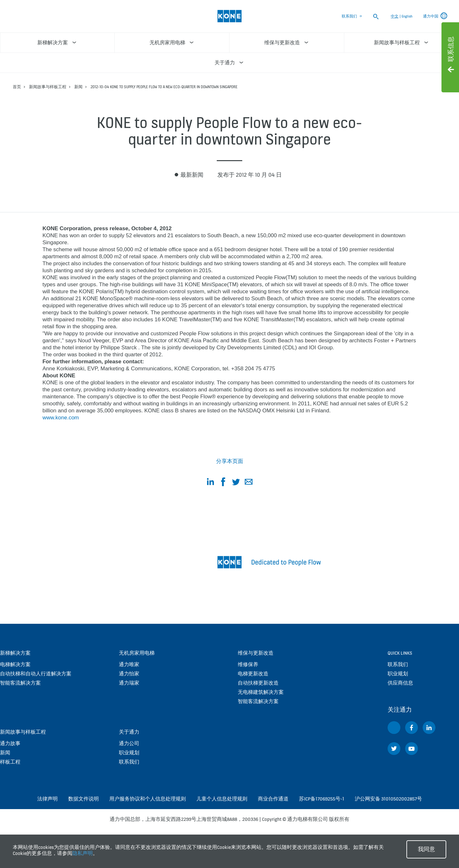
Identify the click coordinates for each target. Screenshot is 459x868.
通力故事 (10, 743)
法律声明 (47, 799)
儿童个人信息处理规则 (222, 799)
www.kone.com (61, 418)
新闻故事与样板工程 (48, 87)
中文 (395, 16)
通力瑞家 (129, 683)
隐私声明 (83, 853)
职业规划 (129, 753)
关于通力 (129, 732)
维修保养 (248, 664)
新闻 (78, 87)
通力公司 (129, 743)
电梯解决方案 (15, 664)
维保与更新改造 (256, 653)
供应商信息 (400, 683)
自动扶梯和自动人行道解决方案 (36, 674)
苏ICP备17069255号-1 (322, 799)
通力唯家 (129, 664)
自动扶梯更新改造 (258, 683)
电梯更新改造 (253, 674)
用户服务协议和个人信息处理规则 (148, 799)
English (407, 16)
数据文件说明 (84, 799)
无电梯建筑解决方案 (261, 692)
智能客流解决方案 (20, 683)
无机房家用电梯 (137, 653)
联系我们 (349, 16)
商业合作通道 (273, 799)
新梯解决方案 (15, 653)
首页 (17, 87)
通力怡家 (129, 674)
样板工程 (10, 762)
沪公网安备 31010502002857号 (388, 799)
